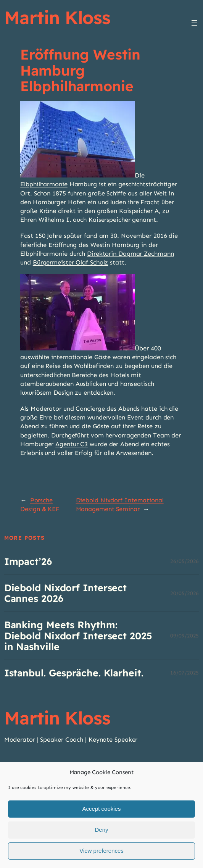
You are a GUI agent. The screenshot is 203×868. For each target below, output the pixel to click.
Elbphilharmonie (44, 184)
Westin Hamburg (115, 245)
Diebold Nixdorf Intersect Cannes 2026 (66, 593)
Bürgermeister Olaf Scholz (71, 262)
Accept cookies (102, 816)
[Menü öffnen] (194, 23)
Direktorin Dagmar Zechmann (130, 253)
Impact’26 (28, 561)
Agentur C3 (72, 444)
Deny (101, 837)
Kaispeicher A (138, 211)
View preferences (101, 858)
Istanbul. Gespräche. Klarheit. (74, 673)
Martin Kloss (57, 17)
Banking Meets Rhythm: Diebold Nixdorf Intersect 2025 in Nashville (78, 636)
